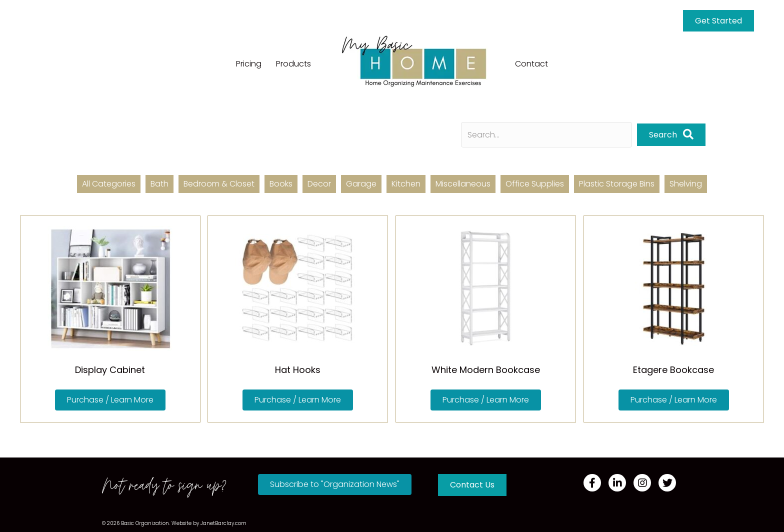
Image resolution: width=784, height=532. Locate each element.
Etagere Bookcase (673, 370)
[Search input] (546, 135)
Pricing (249, 64)
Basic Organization (145, 523)
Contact (531, 64)
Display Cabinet (110, 370)
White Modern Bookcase (486, 370)
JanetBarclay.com (223, 523)
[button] (671, 135)
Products (293, 64)
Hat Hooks (298, 370)
